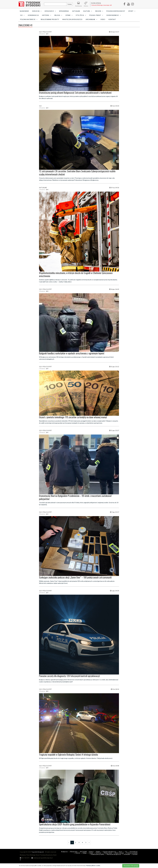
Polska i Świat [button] (96, 15)
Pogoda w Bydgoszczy (116, 11)
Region (98, 852)
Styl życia (98, 853)
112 (126, 852)
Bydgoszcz (64, 852)
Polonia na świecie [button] (29, 19)
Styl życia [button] (81, 15)
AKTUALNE (76, 11)
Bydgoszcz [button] (50, 11)
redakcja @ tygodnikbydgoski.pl (42, 858)
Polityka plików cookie (93, 865)
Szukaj (70, 4)
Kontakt (112, 19)
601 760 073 (25, 858)
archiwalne (127, 854)
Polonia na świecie (132, 853)
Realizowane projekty (50, 19)
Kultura (91, 852)
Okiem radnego (119, 853)
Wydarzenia (64, 11)
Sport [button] (132, 11)
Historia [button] (47, 15)
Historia (78, 853)
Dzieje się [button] (37, 11)
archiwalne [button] (91, 19)
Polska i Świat (108, 853)
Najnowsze (24, 11)
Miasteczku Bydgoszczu (72, 19)
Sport (121, 852)
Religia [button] (58, 15)
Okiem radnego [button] (114, 15)
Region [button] (99, 11)
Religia (85, 853)
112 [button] (22, 15)
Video (103, 19)
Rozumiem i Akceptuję (131, 866)
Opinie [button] (69, 15)
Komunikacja (33, 15)
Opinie (91, 853)
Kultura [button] (88, 11)
